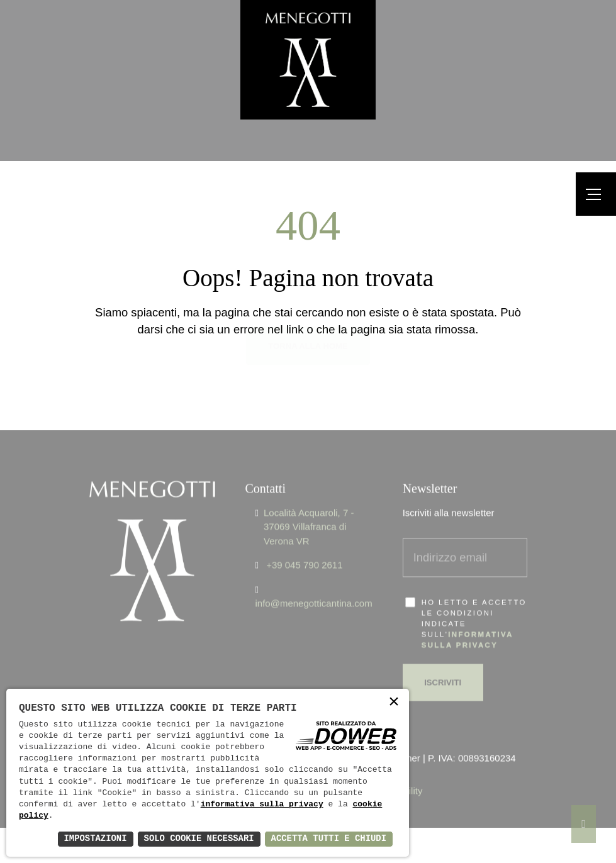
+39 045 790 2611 (304, 546)
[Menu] (596, 194)
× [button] (394, 703)
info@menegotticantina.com (314, 584)
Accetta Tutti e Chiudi (328, 839)
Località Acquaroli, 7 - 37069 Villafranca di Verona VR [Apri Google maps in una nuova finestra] (309, 507)
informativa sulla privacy (262, 805)
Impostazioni (93, 839)
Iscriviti (443, 663)
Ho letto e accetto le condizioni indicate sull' (474, 604)
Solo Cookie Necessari (198, 839)
